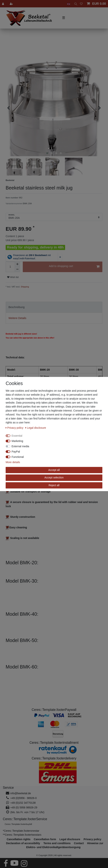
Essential (17, 436)
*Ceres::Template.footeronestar (21, 831)
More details (13, 462)
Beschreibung (17, 307)
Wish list (13, 277)
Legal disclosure (36, 428)
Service (8, 788)
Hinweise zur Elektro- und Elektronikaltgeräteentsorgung (65, 845)
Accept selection (54, 477)
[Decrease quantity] (17, 269)
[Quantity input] (10, 267)
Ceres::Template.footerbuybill (18, 824)
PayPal (16, 452)
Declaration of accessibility (23, 843)
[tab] (54, 307)
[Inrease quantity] (17, 264)
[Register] (12, 4)
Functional (18, 457)
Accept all (54, 470)
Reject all (54, 485)
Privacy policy (15, 428)
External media (20, 446)
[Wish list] (81, 4)
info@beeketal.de (21, 793)
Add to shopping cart (74, 267)
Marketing (17, 441)
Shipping (25, 287)
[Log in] (3, 4)
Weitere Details (17, 318)
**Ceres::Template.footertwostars (22, 835)
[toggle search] (75, 4)
